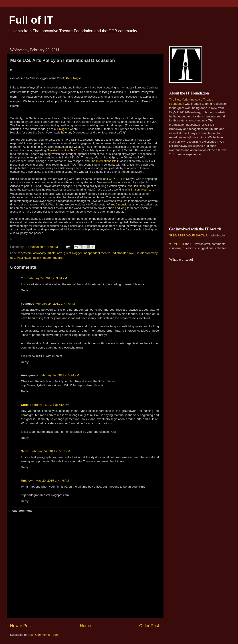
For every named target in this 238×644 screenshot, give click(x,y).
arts (60, 253)
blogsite (64, 129)
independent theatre (97, 253)
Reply (25, 290)
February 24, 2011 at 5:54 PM (50, 405)
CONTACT (177, 244)
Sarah (25, 451)
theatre (58, 258)
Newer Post (21, 626)
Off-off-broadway (146, 253)
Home (85, 626)
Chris (25, 405)
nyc (131, 253)
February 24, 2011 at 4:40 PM (55, 304)
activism (26, 253)
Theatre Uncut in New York (65, 150)
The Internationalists (103, 161)
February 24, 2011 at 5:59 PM (50, 451)
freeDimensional (121, 204)
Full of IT (31, 20)
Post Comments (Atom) (44, 635)
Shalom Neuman (142, 190)
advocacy (40, 253)
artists (51, 253)
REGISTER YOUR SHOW (188, 235)
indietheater (120, 253)
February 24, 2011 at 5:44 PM (59, 375)
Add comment (22, 511)
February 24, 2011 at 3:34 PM (47, 278)
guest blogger (73, 253)
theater (47, 258)
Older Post (149, 626)
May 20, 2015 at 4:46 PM (52, 481)
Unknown (28, 481)
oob (13, 258)
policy (37, 258)
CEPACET (115, 179)
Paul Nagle (73, 78)
